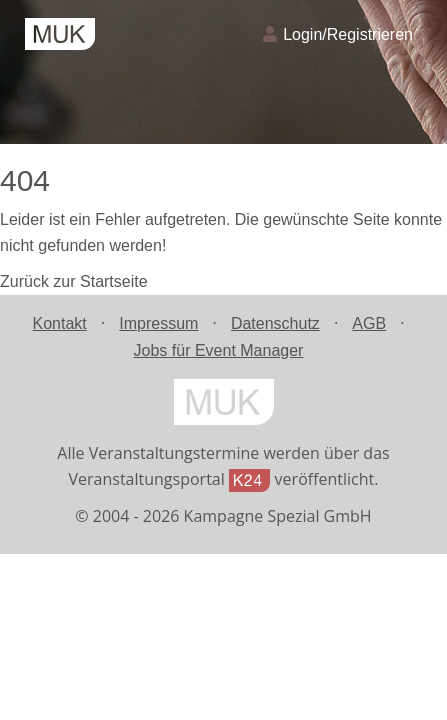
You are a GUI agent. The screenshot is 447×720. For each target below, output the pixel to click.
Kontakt (59, 323)
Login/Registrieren (338, 34)
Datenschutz (275, 323)
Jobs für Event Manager (219, 350)
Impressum (158, 323)
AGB (369, 323)
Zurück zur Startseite (74, 281)
